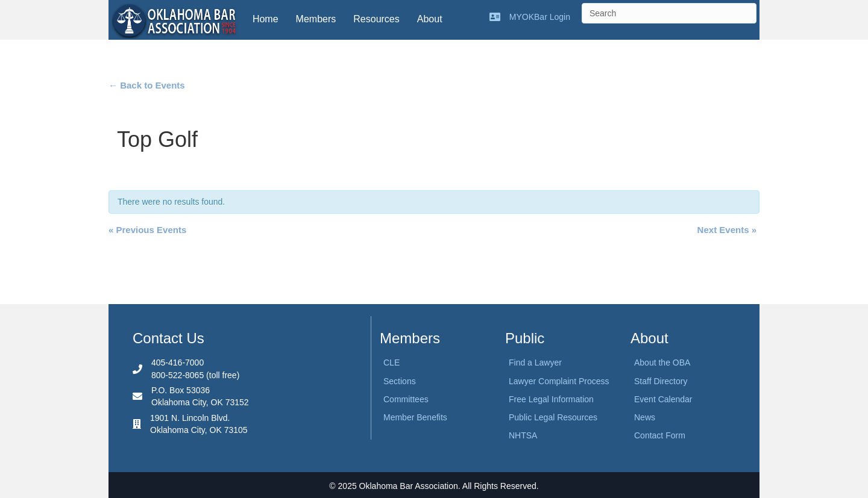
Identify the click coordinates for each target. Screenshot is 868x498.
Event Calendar (663, 399)
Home (266, 19)
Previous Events (147, 230)
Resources (376, 19)
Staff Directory (661, 381)
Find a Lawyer (535, 363)
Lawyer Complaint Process (559, 381)
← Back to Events (147, 85)
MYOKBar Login (540, 17)
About (430, 19)
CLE (392, 363)
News (645, 417)
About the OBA (662, 363)
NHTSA (523, 435)
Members (316, 19)
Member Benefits (415, 417)
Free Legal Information (551, 399)
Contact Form (660, 435)
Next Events (727, 230)
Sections (400, 381)
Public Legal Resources (553, 417)
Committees (406, 399)
